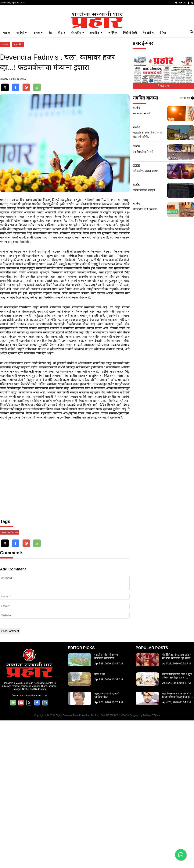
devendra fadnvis (9, 680)
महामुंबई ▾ (21, 86)
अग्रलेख (5, 98)
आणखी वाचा (187, 151)
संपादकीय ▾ (77, 86)
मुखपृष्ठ (6, 86)
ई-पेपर (163, 86)
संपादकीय (18, 98)
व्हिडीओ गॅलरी (130, 86)
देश (50, 86)
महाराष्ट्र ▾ (38, 86)
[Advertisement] (97, 35)
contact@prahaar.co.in (35, 843)
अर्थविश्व (113, 86)
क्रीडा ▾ (61, 86)
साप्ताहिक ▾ (96, 86)
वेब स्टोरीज (148, 86)
